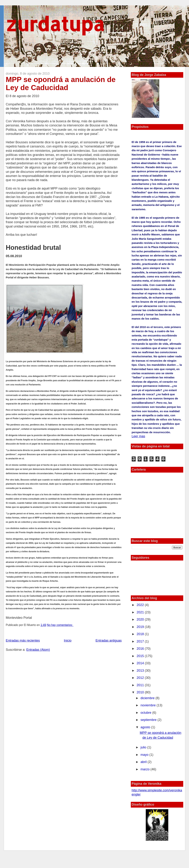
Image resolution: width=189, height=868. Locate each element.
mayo (145, 755)
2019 (141, 627)
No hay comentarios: (60, 625)
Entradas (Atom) (38, 650)
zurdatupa (55, 24)
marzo (145, 769)
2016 (141, 649)
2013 (141, 671)
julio (144, 747)
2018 (141, 634)
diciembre (148, 698)
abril (144, 762)
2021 (141, 612)
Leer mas (138, 436)
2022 (141, 605)
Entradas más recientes (23, 641)
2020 (141, 619)
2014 (141, 663)
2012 (141, 678)
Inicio (68, 641)
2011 (141, 685)
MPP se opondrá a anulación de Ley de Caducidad (61, 84)
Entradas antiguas (109, 641)
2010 (141, 692)
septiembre (149, 720)
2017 (141, 641)
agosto (146, 727)
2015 (141, 656)
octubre (146, 713)
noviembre (149, 705)
